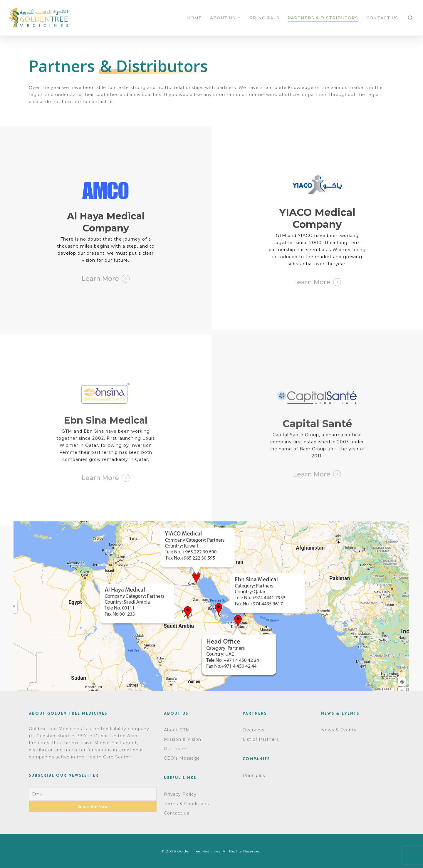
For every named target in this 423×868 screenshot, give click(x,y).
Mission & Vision (183, 739)
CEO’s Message (182, 758)
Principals (254, 775)
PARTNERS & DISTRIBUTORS (323, 18)
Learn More (100, 279)
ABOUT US (225, 18)
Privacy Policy (180, 794)
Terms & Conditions (186, 804)
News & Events (339, 730)
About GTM (177, 730)
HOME (194, 18)
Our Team (175, 749)
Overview (254, 730)
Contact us (177, 813)
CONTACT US (382, 18)
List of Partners (261, 739)
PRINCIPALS (264, 18)
